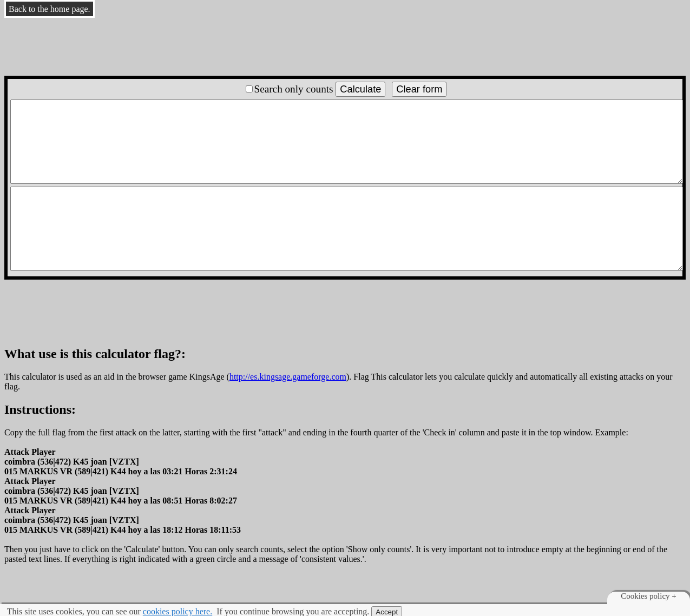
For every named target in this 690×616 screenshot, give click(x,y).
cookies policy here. (178, 611)
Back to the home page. (50, 9)
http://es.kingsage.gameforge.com (288, 377)
